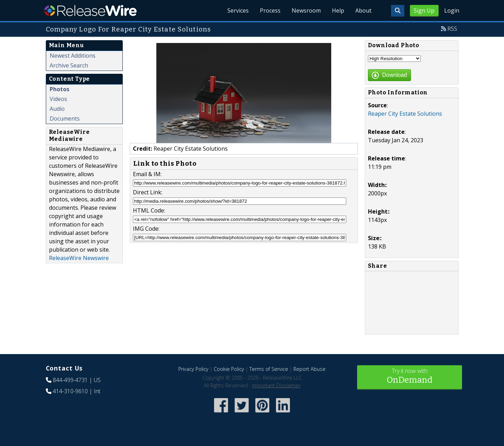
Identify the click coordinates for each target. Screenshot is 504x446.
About (363, 10)
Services (238, 10)
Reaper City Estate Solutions (405, 114)
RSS (452, 29)
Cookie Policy (229, 369)
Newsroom (306, 10)
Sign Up (424, 10)
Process (270, 10)
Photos (59, 89)
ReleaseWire (90, 10)
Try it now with (410, 377)
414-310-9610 (70, 391)
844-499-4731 (70, 380)
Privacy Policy (193, 369)
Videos (58, 99)
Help (338, 10)
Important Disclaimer (276, 385)
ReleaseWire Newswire (79, 258)
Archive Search (69, 65)
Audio (57, 109)
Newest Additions (73, 56)
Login (452, 10)
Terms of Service (269, 369)
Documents (65, 118)
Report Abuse (310, 369)
